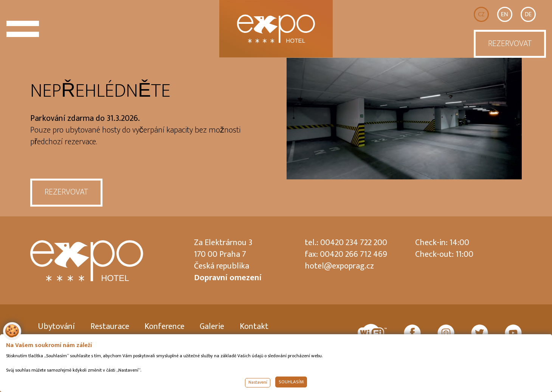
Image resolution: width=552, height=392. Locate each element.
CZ (481, 14)
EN (505, 14)
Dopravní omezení (228, 278)
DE (528, 14)
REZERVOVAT (510, 44)
